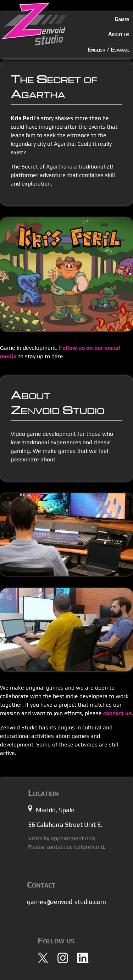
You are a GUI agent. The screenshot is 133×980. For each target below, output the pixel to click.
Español (120, 50)
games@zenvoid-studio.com (66, 902)
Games (122, 19)
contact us (117, 713)
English (96, 50)
